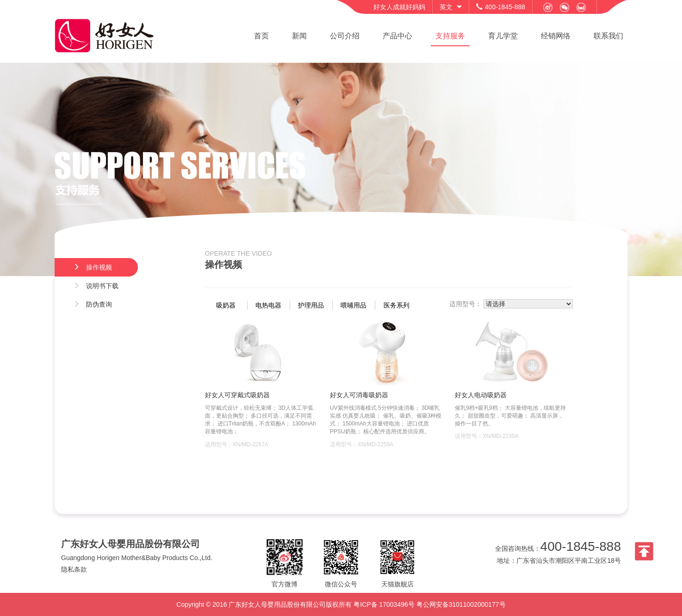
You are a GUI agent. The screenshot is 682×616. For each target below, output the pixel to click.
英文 (446, 7)
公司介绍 (345, 36)
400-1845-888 (581, 546)
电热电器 (268, 305)
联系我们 (608, 36)
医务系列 (397, 305)
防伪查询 (93, 304)
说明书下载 (96, 286)
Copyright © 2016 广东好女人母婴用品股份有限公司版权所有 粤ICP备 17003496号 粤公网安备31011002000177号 (341, 604)
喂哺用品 (353, 305)
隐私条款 (74, 569)
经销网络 (556, 36)
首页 (261, 36)
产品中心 (397, 36)
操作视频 (93, 267)
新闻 (299, 36)
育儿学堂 (503, 36)
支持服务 (450, 36)
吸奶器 (226, 305)
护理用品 (311, 305)
